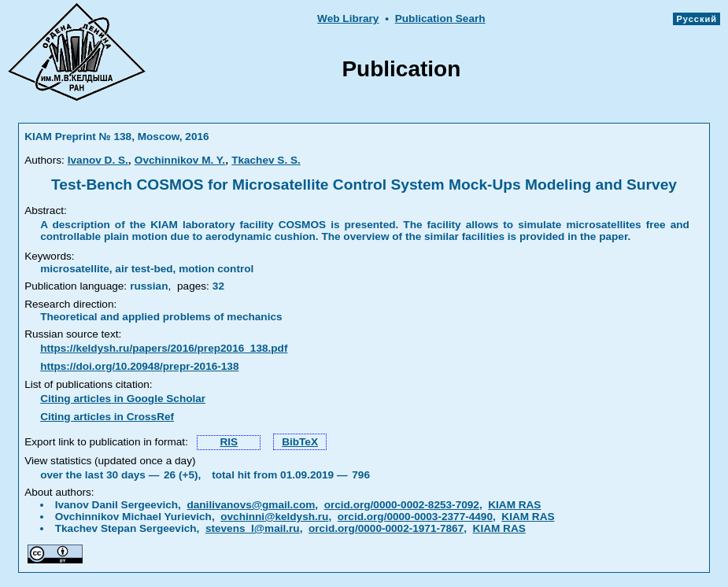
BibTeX (300, 442)
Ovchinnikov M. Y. (180, 160)
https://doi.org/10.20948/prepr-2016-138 (139, 366)
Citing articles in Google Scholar (123, 399)
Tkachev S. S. (266, 160)
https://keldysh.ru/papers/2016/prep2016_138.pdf (164, 348)
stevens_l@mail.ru (253, 528)
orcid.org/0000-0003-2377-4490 (415, 517)
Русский (697, 19)
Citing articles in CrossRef (107, 417)
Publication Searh (440, 18)
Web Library (348, 18)
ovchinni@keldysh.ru (274, 517)
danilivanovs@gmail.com (251, 505)
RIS (229, 442)
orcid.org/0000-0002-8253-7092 (402, 505)
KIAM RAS (514, 505)
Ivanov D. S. (98, 160)
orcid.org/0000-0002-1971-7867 (386, 528)
